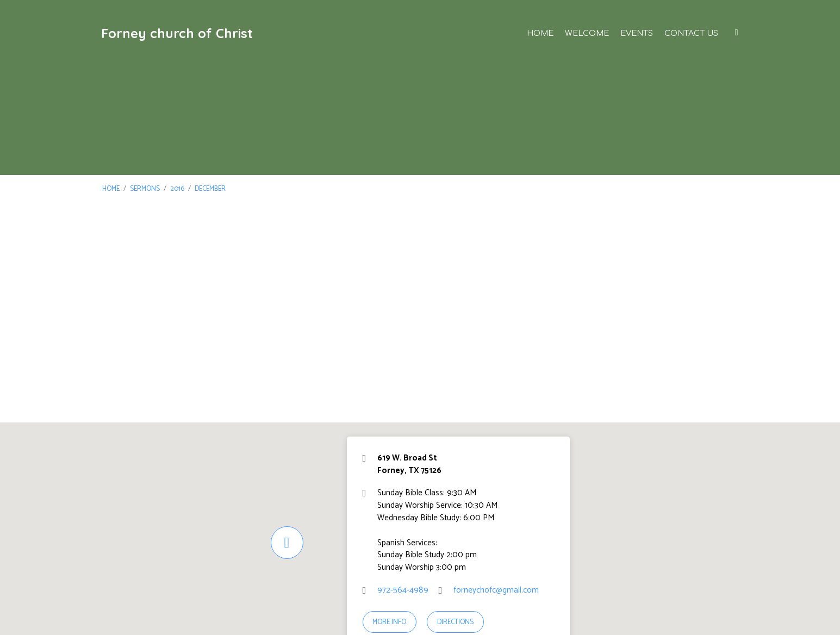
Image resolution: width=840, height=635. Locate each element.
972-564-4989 (403, 590)
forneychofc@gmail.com (496, 590)
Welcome (587, 33)
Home (540, 33)
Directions (455, 622)
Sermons (145, 189)
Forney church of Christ (177, 33)
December (210, 189)
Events (637, 33)
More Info (389, 622)
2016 (177, 189)
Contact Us (691, 33)
